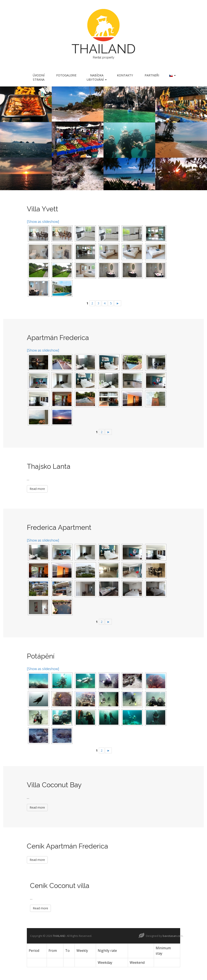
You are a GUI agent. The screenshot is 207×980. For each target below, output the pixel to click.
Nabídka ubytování (97, 77)
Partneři (152, 75)
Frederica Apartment (59, 527)
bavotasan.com (173, 936)
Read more (37, 489)
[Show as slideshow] (43, 222)
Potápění (41, 656)
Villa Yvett (42, 209)
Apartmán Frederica (58, 338)
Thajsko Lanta (49, 466)
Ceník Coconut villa (60, 886)
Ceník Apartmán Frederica (68, 846)
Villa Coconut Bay (54, 785)
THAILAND (104, 49)
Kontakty (125, 75)
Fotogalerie (66, 75)
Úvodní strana (39, 77)
